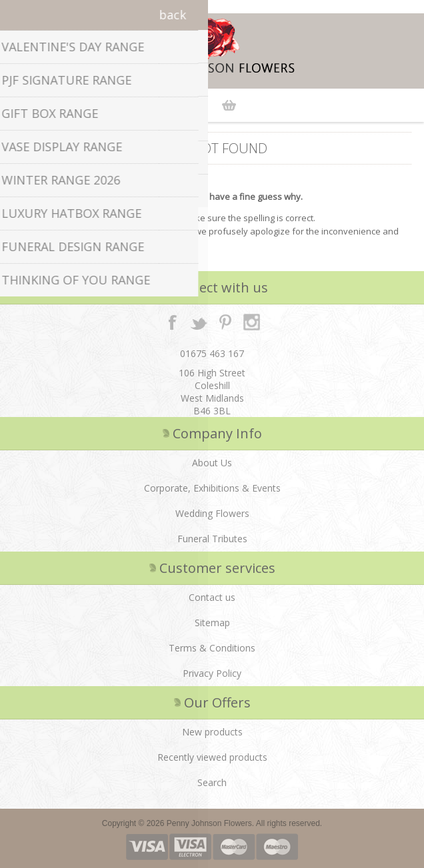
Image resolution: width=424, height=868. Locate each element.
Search (212, 782)
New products (212, 732)
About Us (212, 463)
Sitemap (212, 623)
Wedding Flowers (212, 513)
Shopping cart (229, 105)
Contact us (212, 597)
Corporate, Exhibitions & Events (212, 488)
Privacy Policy (212, 673)
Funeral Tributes (212, 539)
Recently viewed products (212, 757)
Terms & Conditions (212, 648)
